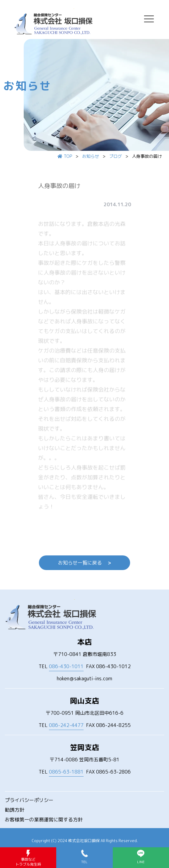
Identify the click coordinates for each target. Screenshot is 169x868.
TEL (61, 666)
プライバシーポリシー (29, 800)
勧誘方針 (15, 810)
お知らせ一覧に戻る (84, 563)
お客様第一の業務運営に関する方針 (44, 820)
